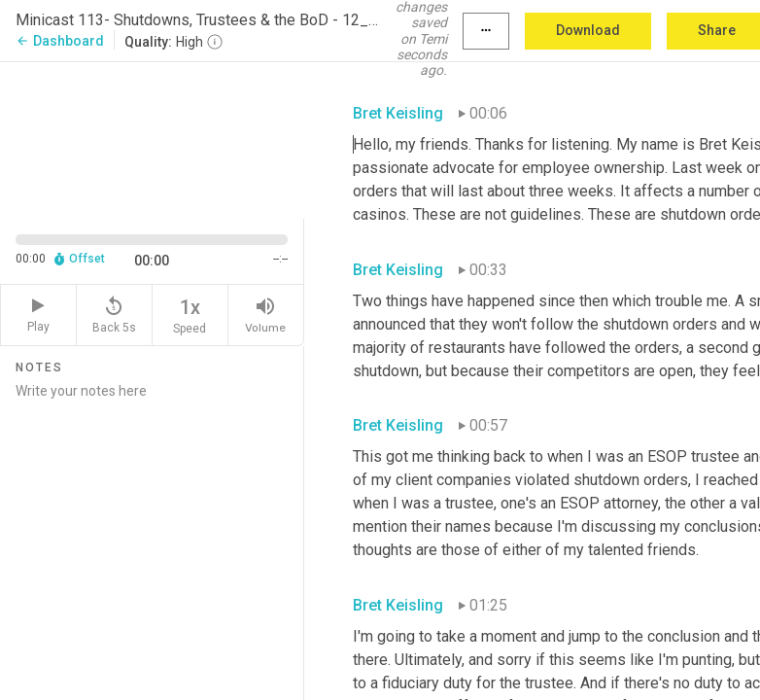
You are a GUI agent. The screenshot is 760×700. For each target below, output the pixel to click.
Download (588, 30)
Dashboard (60, 41)
